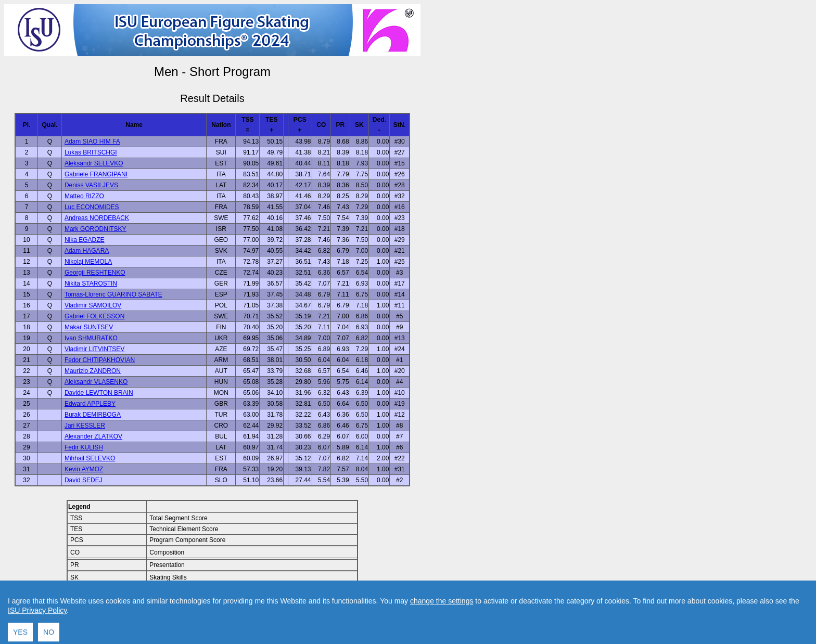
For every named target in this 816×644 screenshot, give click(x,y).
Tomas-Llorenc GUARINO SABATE (113, 294)
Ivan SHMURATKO (91, 338)
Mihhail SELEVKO (90, 458)
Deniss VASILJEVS (91, 185)
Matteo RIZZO (84, 196)
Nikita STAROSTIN (91, 284)
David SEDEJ (84, 480)
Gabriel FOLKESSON (94, 316)
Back (124, 613)
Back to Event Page (81, 613)
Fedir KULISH (84, 447)
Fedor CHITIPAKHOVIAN (100, 360)
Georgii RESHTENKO (95, 273)
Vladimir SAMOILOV (93, 305)
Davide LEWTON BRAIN (99, 393)
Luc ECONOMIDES (92, 207)
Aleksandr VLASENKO (96, 382)
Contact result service (250, 613)
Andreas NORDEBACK (97, 218)
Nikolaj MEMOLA (88, 262)
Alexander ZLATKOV (93, 436)
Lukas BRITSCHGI (91, 152)
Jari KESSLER (85, 426)
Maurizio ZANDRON (93, 371)
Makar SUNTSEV (89, 327)
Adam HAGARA (87, 251)
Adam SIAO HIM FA (92, 141)
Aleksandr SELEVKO (94, 163)
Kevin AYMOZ (84, 469)
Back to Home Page (168, 613)
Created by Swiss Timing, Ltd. (330, 613)
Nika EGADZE (85, 240)
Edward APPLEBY (90, 404)
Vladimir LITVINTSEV (94, 349)
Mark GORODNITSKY (95, 229)
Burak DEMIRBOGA (93, 415)
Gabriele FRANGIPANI (96, 174)
